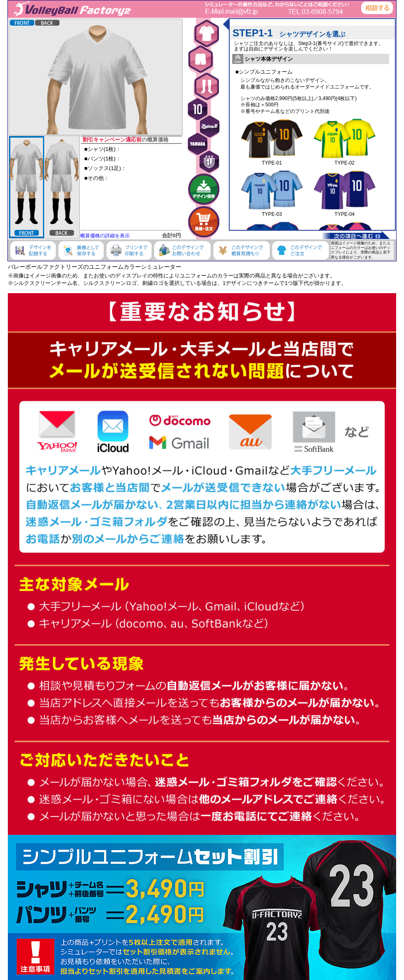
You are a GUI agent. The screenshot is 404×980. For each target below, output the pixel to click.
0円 (177, 235)
